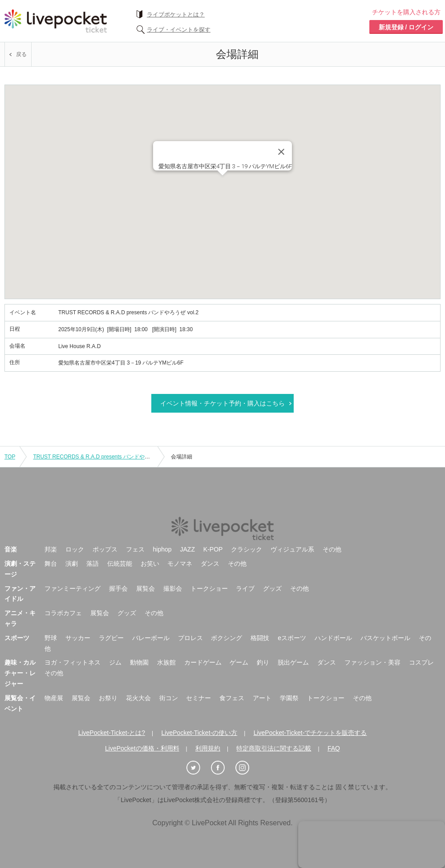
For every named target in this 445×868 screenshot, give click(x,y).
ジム (115, 662)
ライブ (245, 588)
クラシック (247, 549)
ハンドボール (333, 638)
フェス (135, 549)
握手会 (118, 588)
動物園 (139, 662)
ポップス (105, 549)
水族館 (166, 662)
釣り (263, 662)
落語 (93, 564)
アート (262, 698)
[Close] (281, 152)
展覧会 (146, 588)
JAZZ (188, 549)
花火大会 (138, 698)
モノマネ (180, 564)
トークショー (209, 588)
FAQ (334, 748)
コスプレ (421, 662)
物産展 (54, 698)
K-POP (213, 549)
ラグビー (111, 638)
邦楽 (51, 549)
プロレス (190, 638)
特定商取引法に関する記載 (274, 748)
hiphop (162, 549)
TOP (10, 457)
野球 (51, 638)
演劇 (72, 564)
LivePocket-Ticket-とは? (112, 733)
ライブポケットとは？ (176, 14)
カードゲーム (203, 662)
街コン (169, 698)
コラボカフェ (63, 613)
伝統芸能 (120, 564)
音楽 (11, 549)
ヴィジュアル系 (292, 549)
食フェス (232, 698)
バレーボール (151, 638)
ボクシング (227, 638)
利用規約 (208, 748)
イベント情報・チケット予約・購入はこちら (222, 403)
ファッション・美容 (372, 662)
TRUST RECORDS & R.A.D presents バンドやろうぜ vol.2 (103, 457)
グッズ (272, 588)
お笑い (150, 564)
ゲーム (239, 662)
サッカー (78, 638)
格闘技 (260, 638)
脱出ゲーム (293, 662)
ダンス (210, 564)
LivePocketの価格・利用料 (142, 748)
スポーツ (17, 638)
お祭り (108, 698)
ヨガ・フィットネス (73, 662)
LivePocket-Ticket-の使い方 (200, 733)
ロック (75, 549)
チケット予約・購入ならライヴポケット (56, 21)
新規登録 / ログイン (406, 27)
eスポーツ (292, 638)
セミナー (198, 698)
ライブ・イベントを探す (179, 30)
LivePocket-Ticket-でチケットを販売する (310, 733)
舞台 (51, 564)
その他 (332, 549)
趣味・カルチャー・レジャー (20, 673)
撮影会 (173, 588)
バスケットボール (385, 638)
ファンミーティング (73, 588)
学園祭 (289, 698)
